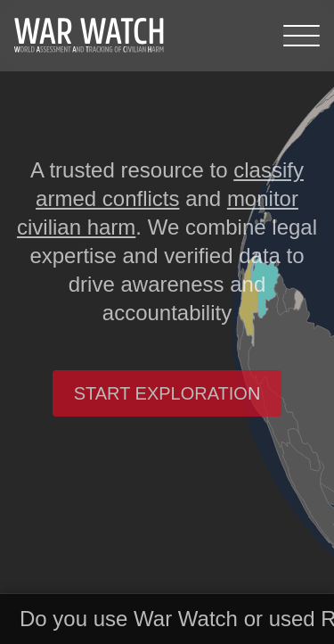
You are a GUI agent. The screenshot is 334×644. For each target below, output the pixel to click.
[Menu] (301, 36)
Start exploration (167, 393)
